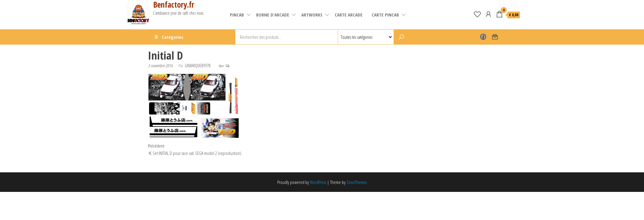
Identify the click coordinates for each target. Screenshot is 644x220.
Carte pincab (385, 15)
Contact (495, 37)
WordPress (318, 182)
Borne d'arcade (273, 15)
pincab (237, 15)
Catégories (173, 37)
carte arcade (349, 15)
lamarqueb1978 (198, 66)
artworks (312, 15)
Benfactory (483, 37)
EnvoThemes (357, 182)
